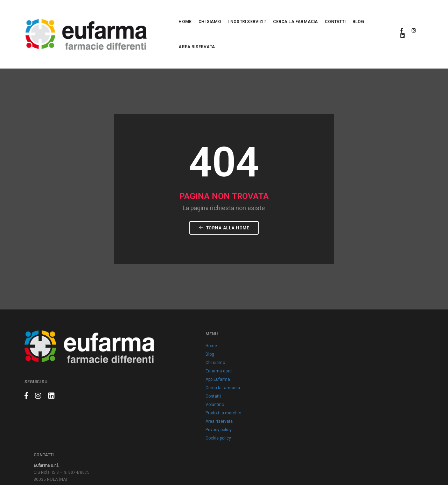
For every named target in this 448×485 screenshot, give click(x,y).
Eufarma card (185, 341)
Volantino (181, 375)
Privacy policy (185, 400)
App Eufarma (184, 350)
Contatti (295, 13)
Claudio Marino (409, 464)
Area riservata (349, 13)
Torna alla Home (224, 194)
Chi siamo (170, 13)
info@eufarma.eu (338, 341)
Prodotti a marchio (189, 383)
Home (145, 13)
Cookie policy (184, 408)
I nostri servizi (207, 13)
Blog (318, 13)
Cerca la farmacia (255, 13)
